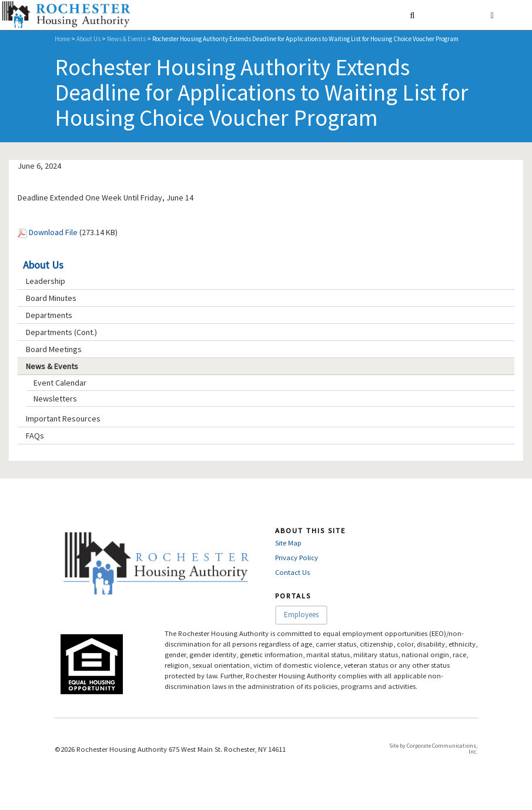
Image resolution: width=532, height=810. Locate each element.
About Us (88, 39)
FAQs (35, 436)
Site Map (288, 543)
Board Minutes (51, 298)
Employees (301, 615)
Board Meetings (54, 349)
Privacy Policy (297, 558)
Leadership (46, 281)
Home (62, 39)
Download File (53, 232)
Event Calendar (60, 383)
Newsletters (55, 399)
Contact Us (292, 572)
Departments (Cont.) (61, 332)
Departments (49, 315)
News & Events (126, 39)
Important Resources (63, 419)
